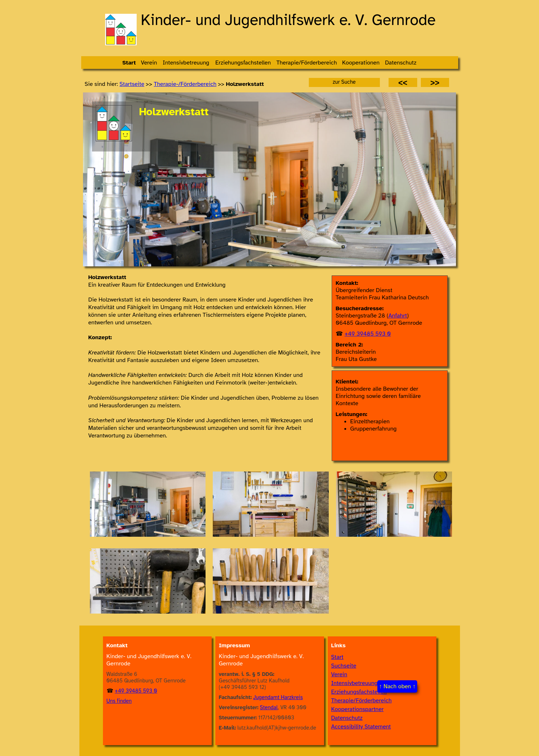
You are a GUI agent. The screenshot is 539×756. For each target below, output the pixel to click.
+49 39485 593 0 (368, 334)
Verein (339, 674)
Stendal (269, 707)
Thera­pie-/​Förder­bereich (185, 84)
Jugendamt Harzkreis (278, 697)
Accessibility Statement (361, 727)
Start (337, 657)
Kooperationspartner (358, 709)
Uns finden (119, 701)
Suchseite (344, 666)
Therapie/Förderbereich (362, 701)
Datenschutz (347, 718)
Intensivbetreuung (355, 683)
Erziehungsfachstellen (359, 692)
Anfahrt (398, 316)
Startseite (132, 84)
